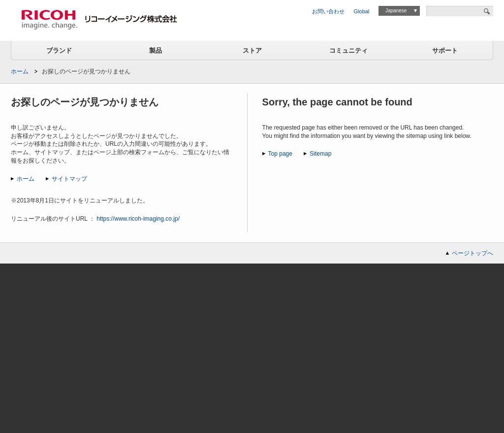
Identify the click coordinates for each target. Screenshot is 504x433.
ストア (252, 50)
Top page (280, 154)
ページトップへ (472, 253)
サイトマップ (69, 179)
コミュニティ (348, 50)
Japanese (396, 11)
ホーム (20, 71)
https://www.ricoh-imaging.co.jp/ (138, 219)
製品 (156, 50)
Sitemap (320, 154)
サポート (445, 50)
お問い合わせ (328, 11)
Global (362, 11)
